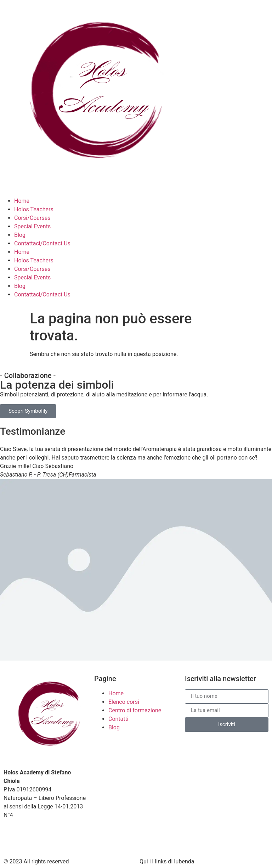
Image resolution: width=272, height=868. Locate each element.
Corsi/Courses (32, 218)
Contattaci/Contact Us (42, 243)
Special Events (32, 226)
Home (22, 201)
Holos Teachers (34, 209)
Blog (20, 235)
